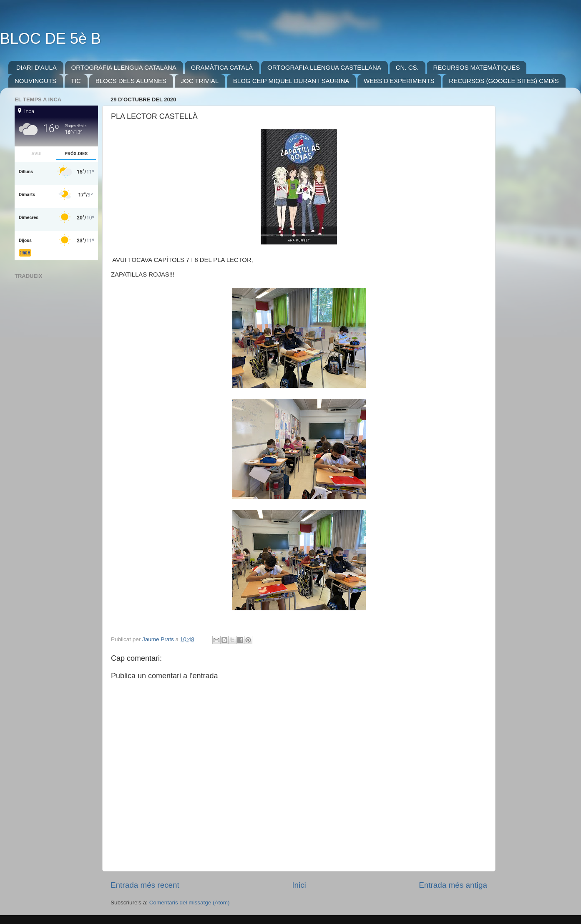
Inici (299, 885)
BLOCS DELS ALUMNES (131, 81)
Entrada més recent (145, 885)
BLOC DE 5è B (50, 39)
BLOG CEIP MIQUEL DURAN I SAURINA (291, 81)
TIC (76, 81)
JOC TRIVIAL (200, 81)
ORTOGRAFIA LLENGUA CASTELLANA (324, 67)
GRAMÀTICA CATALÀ (222, 67)
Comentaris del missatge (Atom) (190, 903)
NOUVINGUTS (35, 81)
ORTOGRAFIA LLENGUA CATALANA (124, 67)
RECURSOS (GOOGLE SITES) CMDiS (504, 81)
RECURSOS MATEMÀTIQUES (476, 67)
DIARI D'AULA (36, 67)
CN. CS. (407, 67)
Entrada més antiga (453, 885)
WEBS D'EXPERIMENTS (399, 81)
